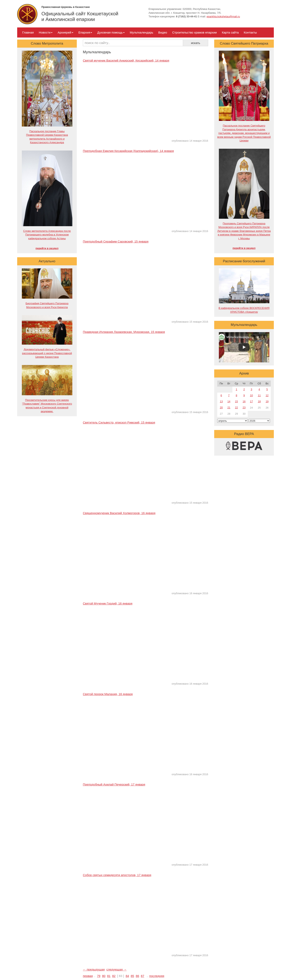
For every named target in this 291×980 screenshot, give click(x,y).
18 (259, 401)
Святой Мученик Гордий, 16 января (108, 603)
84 (127, 976)
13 (221, 401)
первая (88, 976)
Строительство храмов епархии (195, 32)
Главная (28, 32)
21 (229, 407)
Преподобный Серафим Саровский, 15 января (116, 241)
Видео (163, 32)
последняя (157, 976)
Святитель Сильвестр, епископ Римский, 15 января (119, 422)
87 (143, 976)
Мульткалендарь (141, 32)
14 (229, 401)
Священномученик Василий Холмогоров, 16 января (119, 513)
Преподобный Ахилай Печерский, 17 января (114, 784)
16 (244, 401)
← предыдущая (94, 969)
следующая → (117, 969)
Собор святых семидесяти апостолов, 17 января (117, 875)
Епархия (85, 32)
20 (221, 407)
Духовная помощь (111, 32)
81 (109, 976)
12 (267, 395)
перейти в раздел (47, 248)
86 (138, 976)
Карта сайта (230, 32)
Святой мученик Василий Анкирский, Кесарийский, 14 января (126, 60)
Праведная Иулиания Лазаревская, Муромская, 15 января (124, 332)
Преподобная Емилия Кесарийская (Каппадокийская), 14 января (128, 151)
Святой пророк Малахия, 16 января (108, 694)
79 (99, 976)
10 (251, 395)
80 (104, 976)
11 (259, 395)
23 (244, 407)
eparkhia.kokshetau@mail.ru (223, 16)
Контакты (250, 32)
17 (251, 401)
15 (236, 401)
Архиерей (65, 32)
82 (114, 976)
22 (236, 407)
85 (132, 976)
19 (267, 401)
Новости (46, 32)
